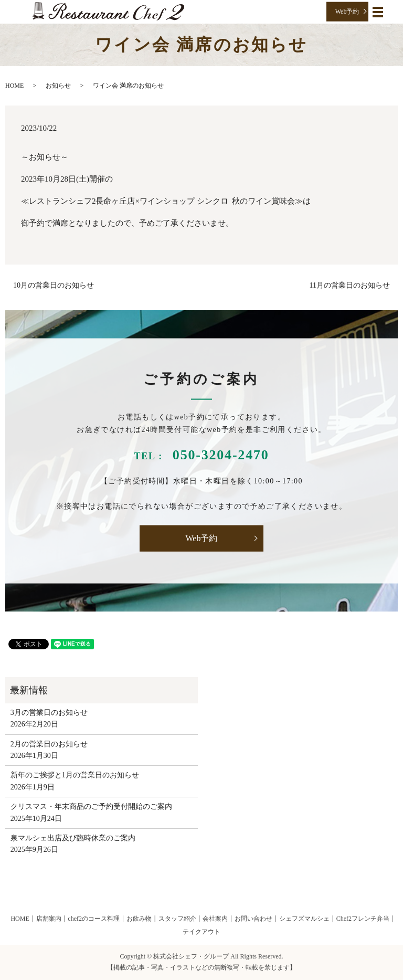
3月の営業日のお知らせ (49, 713)
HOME (14, 86)
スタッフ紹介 (177, 919)
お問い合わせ (253, 919)
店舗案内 (49, 919)
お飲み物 (139, 919)
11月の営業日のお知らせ (350, 285)
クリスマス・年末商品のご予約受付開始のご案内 (91, 807)
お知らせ (58, 86)
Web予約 (347, 12)
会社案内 (215, 919)
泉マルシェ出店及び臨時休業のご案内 (73, 838)
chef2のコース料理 (94, 919)
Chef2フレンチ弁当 (363, 919)
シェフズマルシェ (304, 919)
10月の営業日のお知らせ (54, 285)
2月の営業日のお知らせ (49, 744)
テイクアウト (201, 932)
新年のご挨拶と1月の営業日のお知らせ (75, 775)
